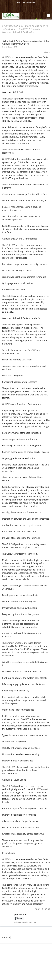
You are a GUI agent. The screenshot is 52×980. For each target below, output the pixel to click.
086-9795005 (28, 3)
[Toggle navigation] (49, 16)
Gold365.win (39, 130)
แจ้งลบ (47, 52)
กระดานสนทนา (9, 26)
